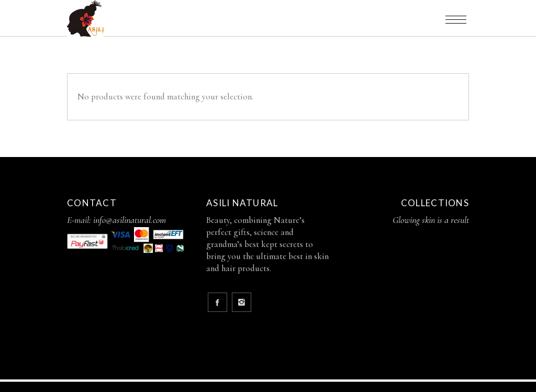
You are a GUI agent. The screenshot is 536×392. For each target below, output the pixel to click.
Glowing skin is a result (431, 220)
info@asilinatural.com (130, 220)
